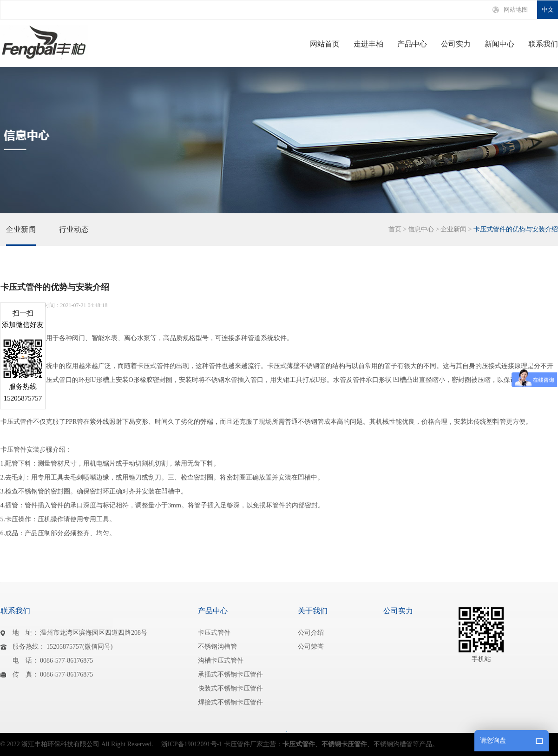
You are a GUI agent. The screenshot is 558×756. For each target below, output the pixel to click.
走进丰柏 (368, 44)
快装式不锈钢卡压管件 (230, 688)
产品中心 (412, 44)
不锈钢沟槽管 (217, 647)
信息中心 (421, 229)
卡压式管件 (214, 633)
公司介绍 (311, 633)
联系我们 (543, 44)
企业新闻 (21, 236)
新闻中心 (499, 44)
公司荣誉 (311, 647)
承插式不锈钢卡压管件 (230, 674)
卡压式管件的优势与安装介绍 (516, 229)
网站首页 (325, 44)
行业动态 (74, 236)
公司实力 (456, 44)
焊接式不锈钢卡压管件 (230, 702)
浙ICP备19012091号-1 (192, 744)
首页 (395, 229)
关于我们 (313, 611)
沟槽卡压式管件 (221, 661)
